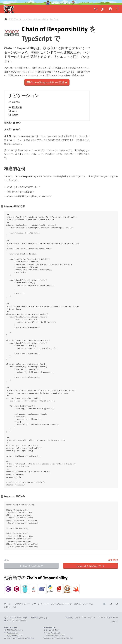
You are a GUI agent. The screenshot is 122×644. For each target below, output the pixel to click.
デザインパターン (17, 19)
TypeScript (54, 19)
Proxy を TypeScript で (32, 566)
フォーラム (88, 604)
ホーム (7, 604)
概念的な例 (17, 107)
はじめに (16, 102)
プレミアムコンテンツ (61, 604)
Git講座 (77, 604)
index (14, 111)
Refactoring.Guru (23, 618)
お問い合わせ (11, 607)
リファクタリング (21, 604)
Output (15, 115)
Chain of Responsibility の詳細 (47, 82)
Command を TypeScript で (91, 566)
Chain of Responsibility (38, 19)
